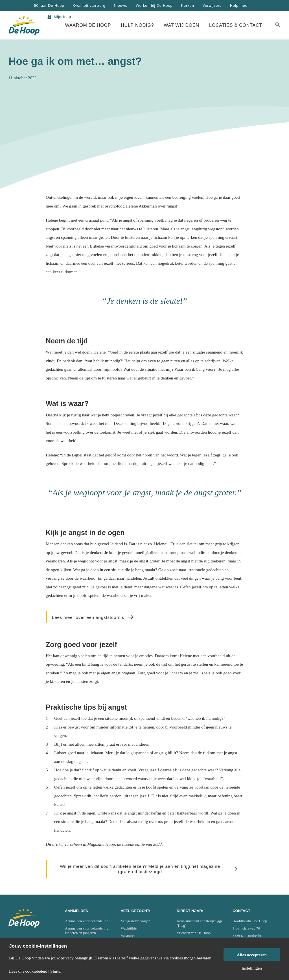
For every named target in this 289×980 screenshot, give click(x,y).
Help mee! (239, 5)
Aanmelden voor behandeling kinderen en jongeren (87, 931)
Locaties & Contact (236, 25)
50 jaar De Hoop (49, 5)
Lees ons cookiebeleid (28, 971)
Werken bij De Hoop (154, 5)
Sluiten (56, 971)
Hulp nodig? (137, 25)
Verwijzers (212, 5)
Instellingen (252, 968)
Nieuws (121, 5)
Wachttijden (130, 928)
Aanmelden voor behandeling (87, 921)
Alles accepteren (252, 955)
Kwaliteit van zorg (89, 5)
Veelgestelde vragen (135, 921)
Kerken (187, 5)
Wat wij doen (181, 25)
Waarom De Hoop (88, 25)
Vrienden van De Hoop (194, 933)
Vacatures (128, 936)
